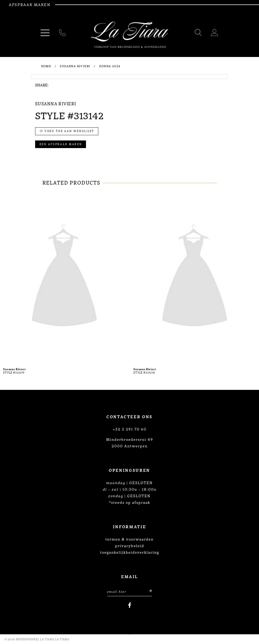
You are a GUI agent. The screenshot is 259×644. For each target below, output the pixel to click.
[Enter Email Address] (129, 591)
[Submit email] (147, 591)
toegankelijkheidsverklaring (130, 552)
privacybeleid (130, 546)
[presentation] (64, 278)
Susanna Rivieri (75, 66)
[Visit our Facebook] (130, 605)
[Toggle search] (198, 33)
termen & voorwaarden (129, 539)
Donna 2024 (110, 66)
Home (46, 66)
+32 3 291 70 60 (130, 429)
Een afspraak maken (61, 144)
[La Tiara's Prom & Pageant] (129, 35)
